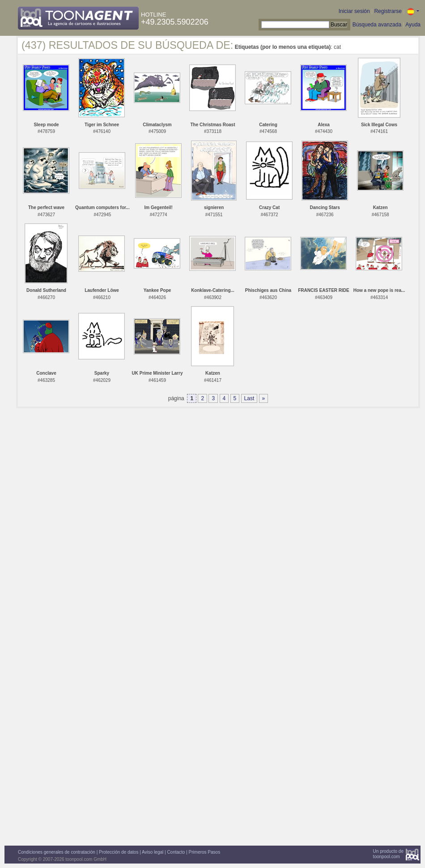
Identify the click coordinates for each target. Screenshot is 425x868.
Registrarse (388, 11)
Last (249, 398)
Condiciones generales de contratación (57, 852)
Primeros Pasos (205, 852)
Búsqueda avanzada (377, 25)
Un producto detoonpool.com (388, 854)
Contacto (176, 852)
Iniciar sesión (354, 11)
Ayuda (413, 25)
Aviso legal (153, 852)
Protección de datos (119, 852)
